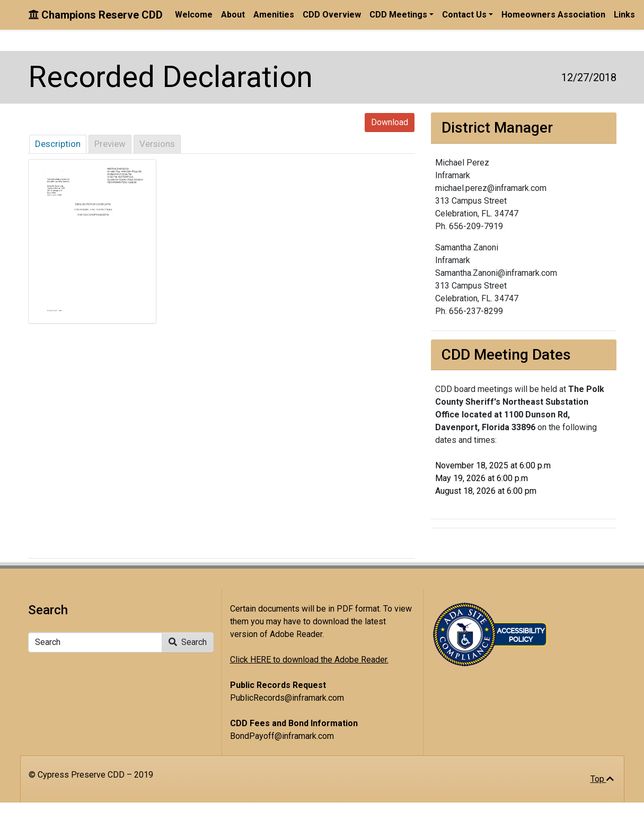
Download (390, 122)
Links (624, 15)
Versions (157, 144)
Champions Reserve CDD (95, 15)
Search (188, 642)
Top (602, 779)
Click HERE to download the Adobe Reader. (309, 660)
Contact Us (464, 15)
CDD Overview (332, 15)
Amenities (274, 15)
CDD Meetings (398, 15)
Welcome (194, 15)
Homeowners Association (553, 15)
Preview (110, 144)
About (233, 15)
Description (58, 144)
